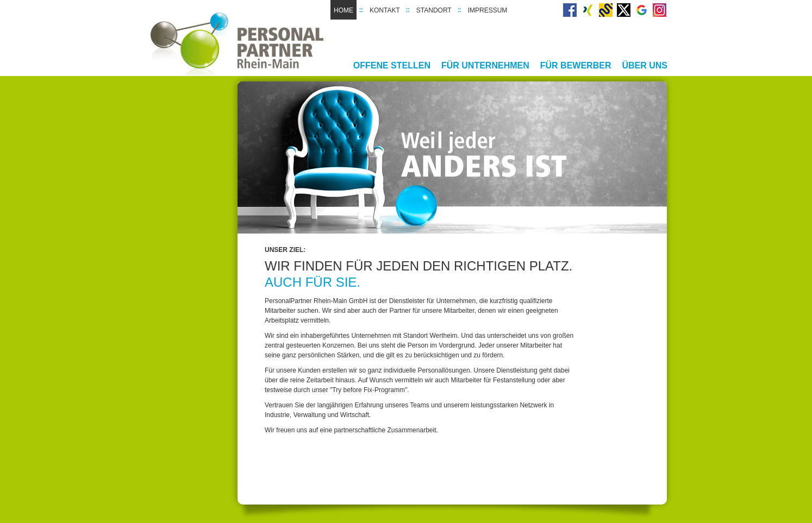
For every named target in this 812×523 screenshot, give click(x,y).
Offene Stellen (392, 65)
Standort (434, 10)
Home (343, 10)
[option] (452, 157)
